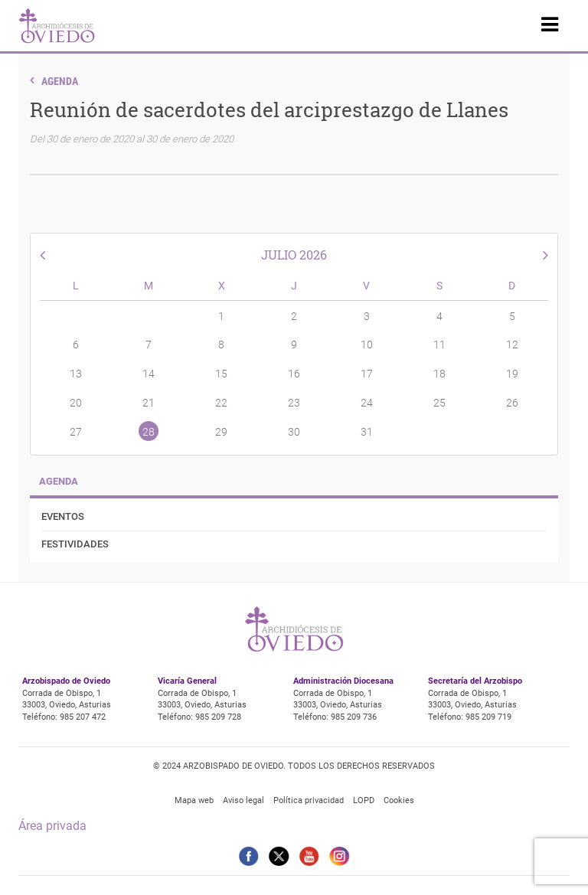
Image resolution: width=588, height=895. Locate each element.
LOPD (364, 800)
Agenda (60, 81)
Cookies (399, 800)
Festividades (75, 544)
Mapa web (194, 800)
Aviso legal (243, 800)
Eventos (63, 516)
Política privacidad (309, 800)
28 (149, 432)
